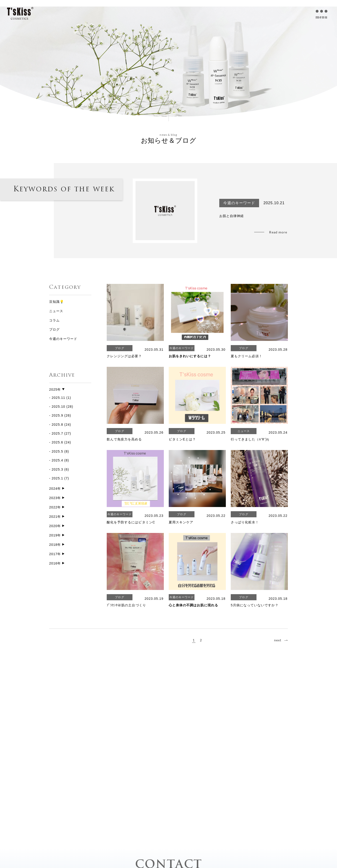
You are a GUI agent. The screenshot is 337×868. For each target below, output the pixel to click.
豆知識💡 (57, 302)
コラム (54, 320)
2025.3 (57, 469)
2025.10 (59, 407)
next (278, 640)
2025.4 (57, 460)
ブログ (54, 329)
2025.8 (57, 425)
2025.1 (57, 478)
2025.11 (59, 398)
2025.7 (57, 433)
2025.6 (57, 442)
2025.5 (57, 451)
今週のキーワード (63, 339)
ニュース (56, 311)
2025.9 (57, 415)
